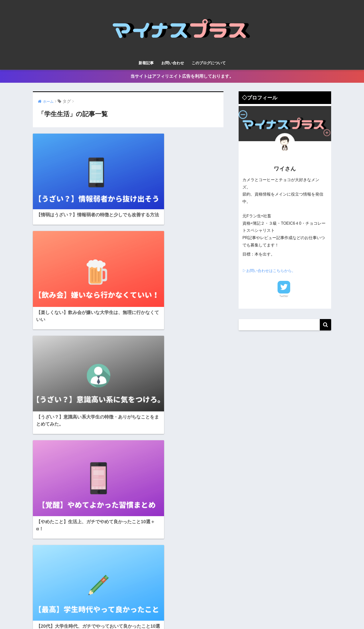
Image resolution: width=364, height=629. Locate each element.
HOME (182, 604)
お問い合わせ (173, 63)
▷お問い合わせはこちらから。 (271, 271)
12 (147, 479)
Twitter (284, 296)
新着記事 (146, 63)
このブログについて (209, 63)
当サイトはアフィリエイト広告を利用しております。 (182, 76)
